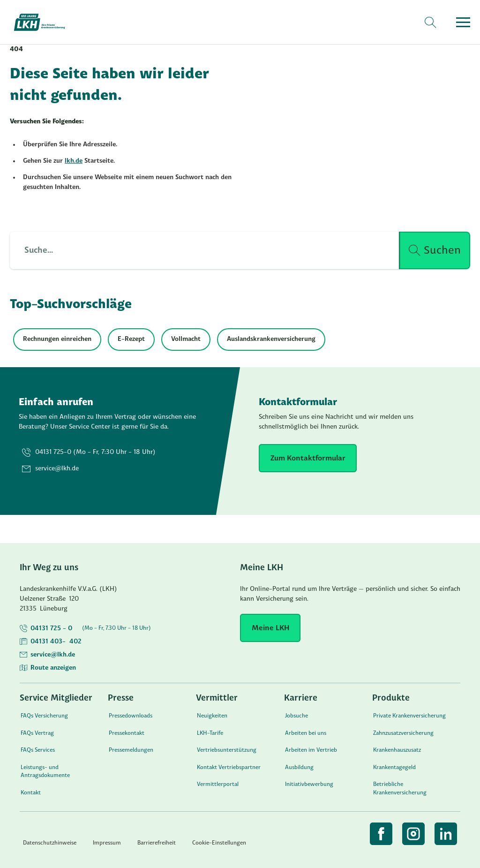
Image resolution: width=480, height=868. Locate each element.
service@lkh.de (53, 655)
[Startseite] (45, 22)
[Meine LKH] (270, 628)
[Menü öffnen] (463, 22)
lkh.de (74, 161)
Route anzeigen (53, 668)
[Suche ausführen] (435, 250)
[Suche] (430, 23)
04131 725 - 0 (51, 629)
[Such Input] (199, 250)
